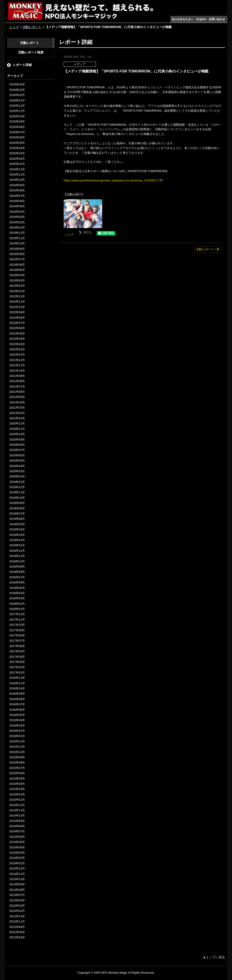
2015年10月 (17, 752)
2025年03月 (17, 153)
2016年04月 (17, 720)
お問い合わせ (217, 19)
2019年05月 (17, 524)
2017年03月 (17, 662)
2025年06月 (17, 137)
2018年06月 (17, 582)
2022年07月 (17, 323)
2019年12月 (17, 487)
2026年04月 (17, 84)
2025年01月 (17, 164)
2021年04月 (17, 402)
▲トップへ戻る (214, 957)
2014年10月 (17, 815)
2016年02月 (17, 731)
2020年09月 (17, 439)
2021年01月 (17, 418)
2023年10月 (17, 243)
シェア (69, 235)
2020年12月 (17, 423)
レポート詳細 (22, 65)
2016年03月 (17, 726)
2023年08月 (17, 254)
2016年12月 (17, 678)
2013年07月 (17, 895)
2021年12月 (17, 360)
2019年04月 (17, 529)
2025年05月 (17, 143)
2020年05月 (17, 461)
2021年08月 (17, 381)
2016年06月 (17, 710)
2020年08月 (17, 445)
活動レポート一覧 (208, 249)
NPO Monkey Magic (114, 973)
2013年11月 (17, 874)
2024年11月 (17, 175)
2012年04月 (17, 937)
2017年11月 (17, 620)
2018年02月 (17, 604)
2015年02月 (17, 794)
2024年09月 (17, 185)
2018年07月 (17, 577)
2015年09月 (17, 757)
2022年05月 (17, 333)
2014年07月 (17, 831)
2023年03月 (17, 281)
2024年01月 (17, 228)
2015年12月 (17, 741)
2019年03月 (17, 535)
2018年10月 (17, 561)
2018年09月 (17, 567)
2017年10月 (17, 625)
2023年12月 (17, 233)
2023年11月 (17, 238)
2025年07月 (17, 132)
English (201, 19)
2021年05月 (17, 397)
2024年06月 (17, 201)
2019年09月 (17, 503)
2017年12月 (17, 614)
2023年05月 (17, 270)
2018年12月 (17, 551)
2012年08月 (17, 927)
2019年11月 (17, 492)
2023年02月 (17, 286)
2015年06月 (17, 773)
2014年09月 (17, 821)
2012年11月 (17, 921)
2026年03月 (17, 90)
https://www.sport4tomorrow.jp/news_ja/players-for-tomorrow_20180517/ (111, 180)
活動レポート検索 (31, 52)
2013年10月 (17, 879)
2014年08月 (17, 826)
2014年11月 (17, 810)
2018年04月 (17, 593)
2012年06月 (17, 932)
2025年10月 (17, 116)
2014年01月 (17, 863)
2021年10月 (17, 371)
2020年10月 (17, 434)
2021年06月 (17, 392)
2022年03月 (17, 344)
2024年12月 (17, 169)
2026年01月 (17, 100)
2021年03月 (17, 408)
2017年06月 (17, 646)
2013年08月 (17, 890)
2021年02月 (17, 413)
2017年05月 (17, 651)
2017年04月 (17, 657)
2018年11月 (17, 556)
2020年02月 (17, 476)
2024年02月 (17, 222)
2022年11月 (17, 302)
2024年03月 (17, 217)
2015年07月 (17, 768)
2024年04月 (17, 212)
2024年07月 (17, 196)
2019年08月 (17, 508)
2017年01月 (17, 673)
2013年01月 (17, 911)
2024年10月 (17, 180)
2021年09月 (17, 376)
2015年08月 (17, 762)
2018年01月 (17, 609)
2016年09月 (17, 694)
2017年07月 (17, 641)
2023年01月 (17, 291)
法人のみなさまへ (183, 19)
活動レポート (32, 27)
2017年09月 (17, 630)
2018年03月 (17, 598)
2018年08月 (17, 572)
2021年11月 (17, 365)
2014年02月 (17, 858)
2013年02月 (17, 906)
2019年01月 (17, 545)
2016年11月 (17, 683)
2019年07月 (17, 514)
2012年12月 (17, 916)
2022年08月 (17, 318)
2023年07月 (17, 259)
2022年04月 (17, 339)
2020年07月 (17, 450)
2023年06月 (17, 265)
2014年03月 (17, 853)
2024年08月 (17, 190)
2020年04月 (17, 466)
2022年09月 (17, 312)
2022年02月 (17, 349)
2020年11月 (17, 429)
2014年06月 (17, 837)
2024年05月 (17, 206)
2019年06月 (17, 519)
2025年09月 (17, 122)
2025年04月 (17, 148)
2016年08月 (17, 699)
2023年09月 (17, 249)
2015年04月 (17, 784)
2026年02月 (17, 95)
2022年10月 (17, 307)
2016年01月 (17, 736)
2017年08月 (17, 635)
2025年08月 (17, 127)
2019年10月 (17, 498)
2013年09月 (17, 884)
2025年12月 (17, 106)
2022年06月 (17, 328)
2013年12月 (17, 868)
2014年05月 (17, 842)
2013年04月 (17, 900)
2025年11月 (17, 111)
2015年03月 (17, 789)
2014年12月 (17, 805)
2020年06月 (17, 455)
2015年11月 (17, 747)
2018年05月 (17, 588)
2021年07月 (17, 386)
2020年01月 (17, 482)
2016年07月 (17, 704)
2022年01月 (17, 355)
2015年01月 (17, 800)
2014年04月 (17, 847)
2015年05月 (17, 779)
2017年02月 (17, 667)
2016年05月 (17, 715)
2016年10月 (17, 688)
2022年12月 (17, 296)
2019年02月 (17, 540)
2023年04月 (17, 275)
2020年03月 (17, 471)
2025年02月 (17, 159)
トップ (14, 27)
